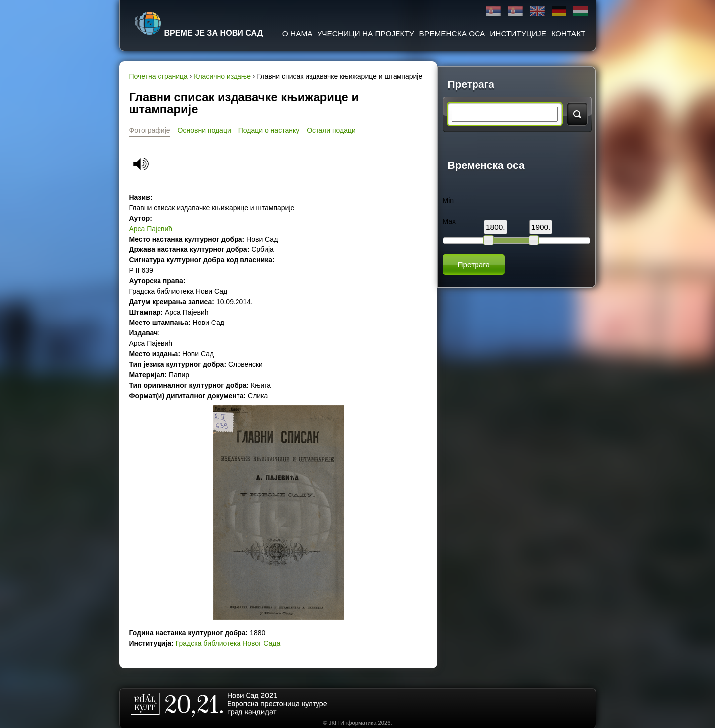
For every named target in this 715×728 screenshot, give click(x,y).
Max (449, 221)
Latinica (515, 12)
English (537, 12)
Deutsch (559, 12)
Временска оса (452, 34)
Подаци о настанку (269, 130)
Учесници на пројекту (366, 34)
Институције (518, 34)
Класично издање (222, 76)
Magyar (581, 12)
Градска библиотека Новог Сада (228, 643)
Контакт (568, 34)
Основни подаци (204, 130)
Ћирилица (493, 12)
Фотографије (150, 130)
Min (448, 200)
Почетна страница (159, 76)
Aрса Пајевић (151, 229)
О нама (297, 34)
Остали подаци (331, 130)
